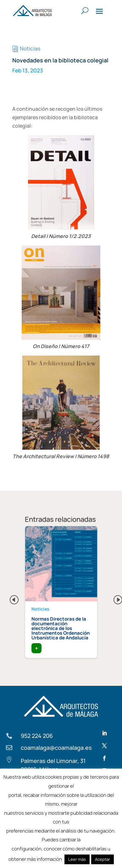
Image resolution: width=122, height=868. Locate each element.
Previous (9, 598)
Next (113, 598)
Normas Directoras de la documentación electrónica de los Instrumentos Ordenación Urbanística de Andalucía (61, 628)
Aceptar (103, 859)
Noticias (30, 48)
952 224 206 (37, 736)
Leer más (77, 859)
